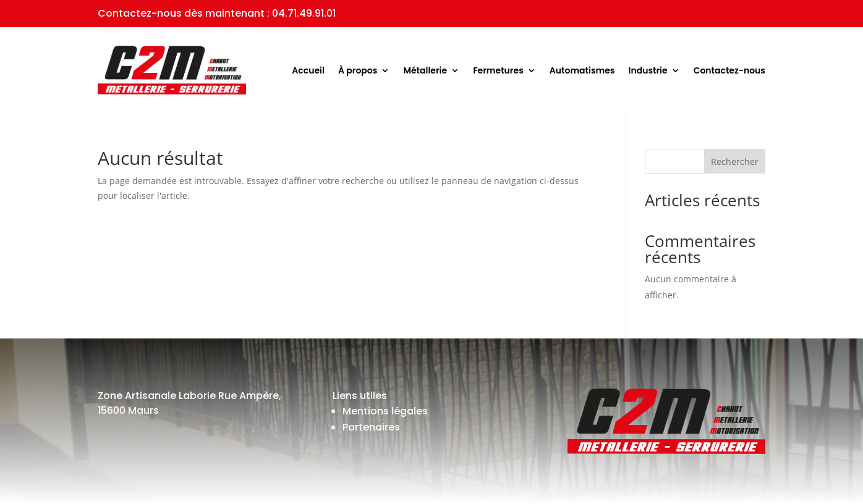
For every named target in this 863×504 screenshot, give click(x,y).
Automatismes (582, 70)
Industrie (648, 70)
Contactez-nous (729, 70)
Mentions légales (385, 411)
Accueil (308, 70)
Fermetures (498, 70)
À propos (358, 70)
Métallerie (425, 70)
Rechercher (735, 162)
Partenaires (371, 427)
